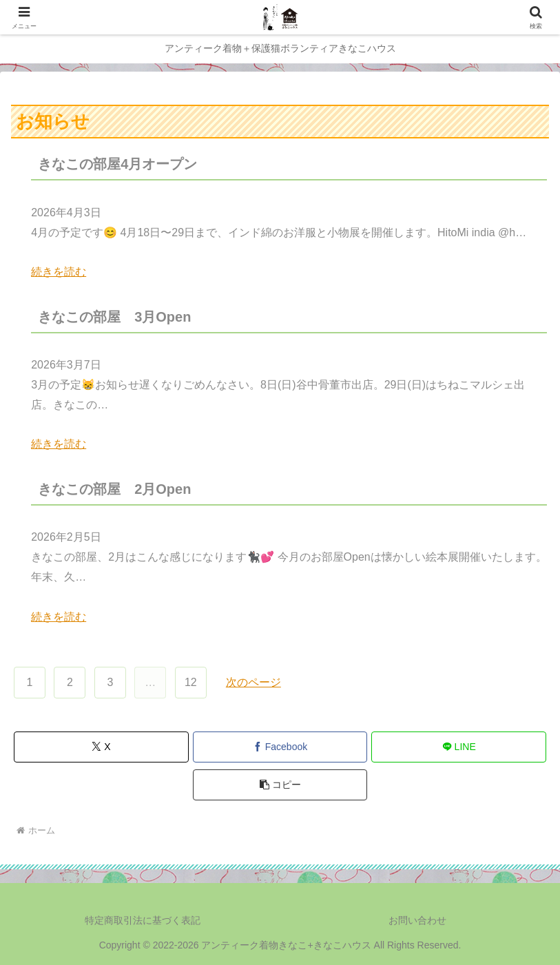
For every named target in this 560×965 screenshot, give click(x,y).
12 (191, 682)
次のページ (253, 682)
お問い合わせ (417, 920)
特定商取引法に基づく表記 (143, 920)
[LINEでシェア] (459, 747)
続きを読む (59, 272)
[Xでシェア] (101, 747)
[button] (280, 785)
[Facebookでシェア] (280, 747)
